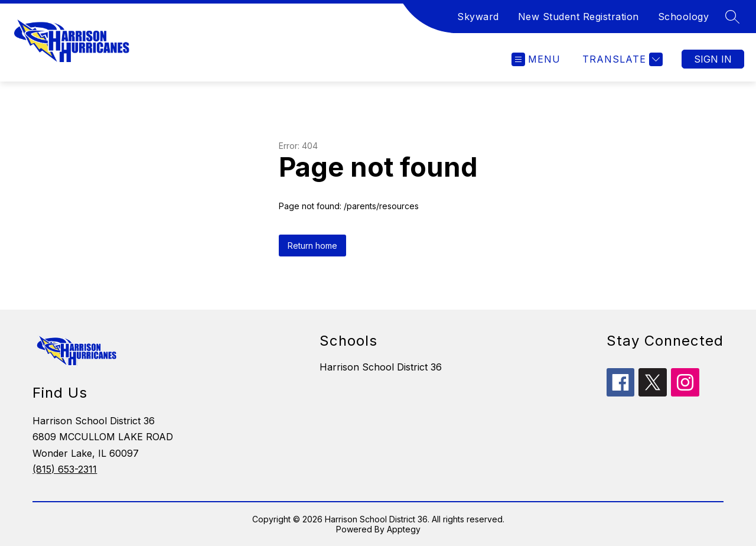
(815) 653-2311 (65, 469)
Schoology (684, 17)
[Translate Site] (621, 59)
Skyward (478, 17)
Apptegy (404, 529)
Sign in (713, 59)
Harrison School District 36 (381, 367)
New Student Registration (579, 17)
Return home (312, 246)
